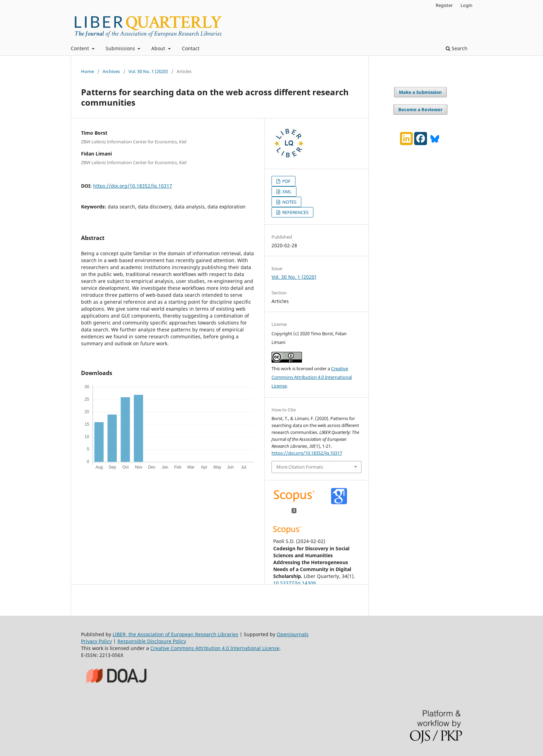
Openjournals (293, 634)
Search (457, 48)
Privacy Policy (96, 641)
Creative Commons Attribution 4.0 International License (312, 377)
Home (87, 71)
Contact (191, 48)
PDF (286, 181)
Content (81, 48)
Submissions (121, 48)
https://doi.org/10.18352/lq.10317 (133, 186)
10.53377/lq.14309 (295, 583)
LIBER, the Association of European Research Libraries (175, 634)
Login (466, 5)
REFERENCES (295, 212)
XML (286, 192)
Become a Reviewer (420, 109)
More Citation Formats (300, 467)
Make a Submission (420, 92)
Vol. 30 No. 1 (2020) (148, 71)
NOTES (289, 202)
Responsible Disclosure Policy (152, 641)
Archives (111, 71)
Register (444, 5)
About (159, 48)
